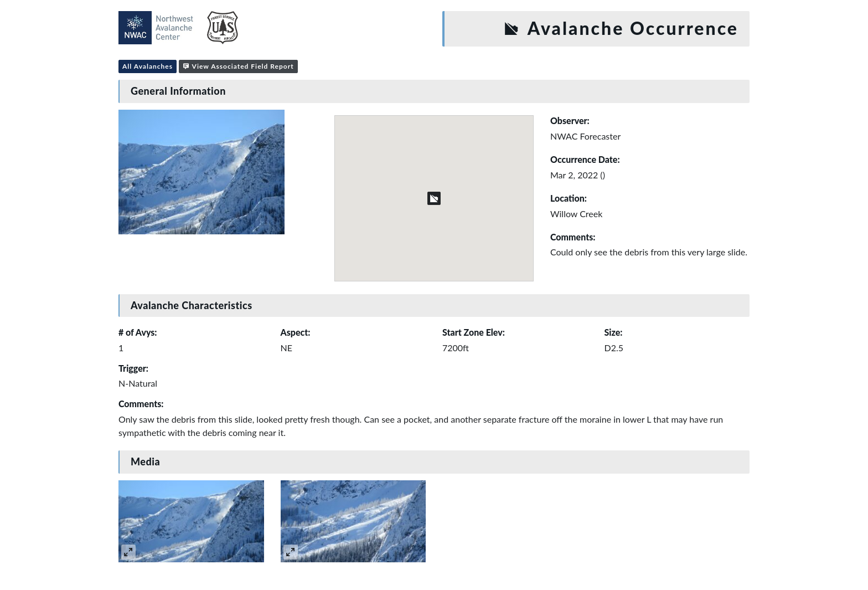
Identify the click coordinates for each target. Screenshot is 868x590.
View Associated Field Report (238, 66)
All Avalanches (148, 66)
